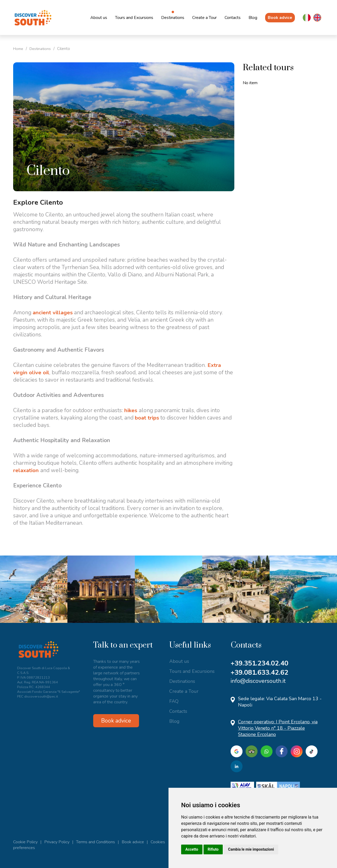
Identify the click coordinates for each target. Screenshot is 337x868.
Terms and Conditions (96, 842)
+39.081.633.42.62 (261, 672)
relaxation (27, 470)
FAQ (174, 701)
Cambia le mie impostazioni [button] (251, 849)
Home (19, 49)
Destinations (173, 18)
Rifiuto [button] (213, 849)
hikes (132, 410)
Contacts (233, 18)
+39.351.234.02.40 (261, 663)
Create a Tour (204, 18)
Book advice (280, 18)
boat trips (147, 418)
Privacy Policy (57, 842)
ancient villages (53, 312)
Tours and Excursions (134, 18)
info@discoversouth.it (258, 681)
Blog (253, 18)
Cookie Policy (25, 842)
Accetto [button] (192, 849)
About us (99, 18)
